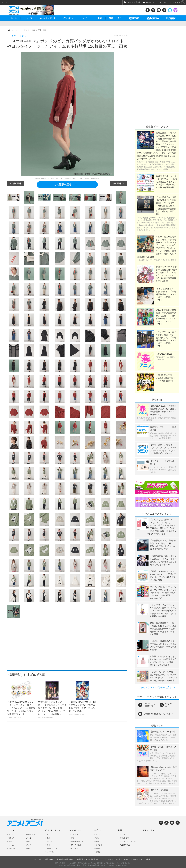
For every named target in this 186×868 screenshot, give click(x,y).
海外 (28, 848)
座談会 (98, 852)
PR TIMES (126, 859)
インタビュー (69, 18)
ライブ (49, 841)
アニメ (11, 835)
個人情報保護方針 (92, 859)
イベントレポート (48, 18)
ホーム (14, 18)
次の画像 (117, 183)
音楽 (10, 841)
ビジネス (50, 852)
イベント (12, 848)
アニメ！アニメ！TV (128, 841)
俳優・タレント (77, 841)
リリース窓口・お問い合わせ (44, 859)
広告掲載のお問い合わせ (66, 859)
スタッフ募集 (145, 859)
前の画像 (17, 183)
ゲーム (11, 845)
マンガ (11, 838)
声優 (28, 841)
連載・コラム (115, 18)
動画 (100, 18)
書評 (97, 841)
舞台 (48, 845)
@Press (135, 859)
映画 (48, 838)
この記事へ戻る (67, 184)
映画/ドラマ (31, 835)
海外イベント (52, 848)
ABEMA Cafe (125, 845)
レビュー (86, 18)
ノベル (29, 838)
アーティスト (76, 845)
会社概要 (80, 859)
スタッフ (75, 835)
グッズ (29, 845)
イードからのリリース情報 (111, 859)
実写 (97, 838)
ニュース (28, 18)
